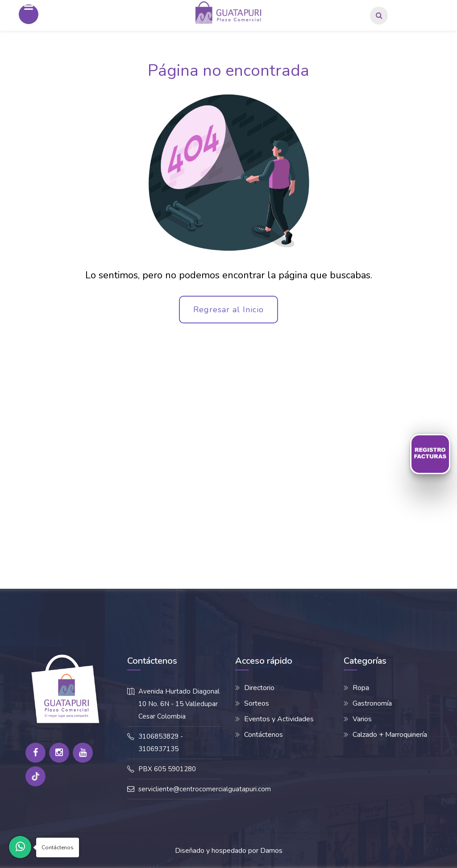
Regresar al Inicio (228, 310)
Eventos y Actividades (279, 719)
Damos (271, 851)
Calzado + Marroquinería (390, 735)
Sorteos (257, 703)
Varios (362, 719)
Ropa (361, 688)
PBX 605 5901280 (167, 769)
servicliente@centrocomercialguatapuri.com (205, 789)
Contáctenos (264, 735)
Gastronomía (372, 703)
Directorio (259, 688)
